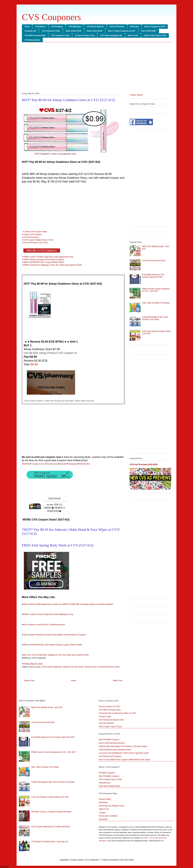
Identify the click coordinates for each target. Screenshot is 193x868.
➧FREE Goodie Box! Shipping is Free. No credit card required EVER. (52, 265)
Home (27, 27)
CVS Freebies (57, 27)
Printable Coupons (107, 773)
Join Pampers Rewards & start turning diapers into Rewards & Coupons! (55, 635)
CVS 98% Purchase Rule (35, 35)
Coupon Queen (136, 95)
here (162, 841)
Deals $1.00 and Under (73, 667)
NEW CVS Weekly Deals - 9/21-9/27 (47, 707)
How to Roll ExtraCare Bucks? (112, 743)
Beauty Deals (35, 667)
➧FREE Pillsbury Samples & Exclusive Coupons (43, 259)
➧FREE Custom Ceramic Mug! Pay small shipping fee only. (48, 257)
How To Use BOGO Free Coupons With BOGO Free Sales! (124, 760)
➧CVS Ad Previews (30, 237)
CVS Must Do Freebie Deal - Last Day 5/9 (49, 842)
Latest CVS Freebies (33, 234)
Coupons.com (38, 464)
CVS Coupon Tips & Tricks (110, 727)
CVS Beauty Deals (32, 40)
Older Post (118, 681)
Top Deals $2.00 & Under (109, 667)
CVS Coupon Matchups (52, 667)
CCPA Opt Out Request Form (112, 806)
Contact (102, 813)
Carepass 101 (30, 31)
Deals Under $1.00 (73, 31)
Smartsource (52, 464)
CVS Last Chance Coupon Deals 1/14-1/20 (50, 797)
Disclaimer (103, 802)
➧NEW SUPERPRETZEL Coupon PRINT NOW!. (43, 262)
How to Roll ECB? (149, 31)
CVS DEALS (40, 27)
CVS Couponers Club (60, 35)
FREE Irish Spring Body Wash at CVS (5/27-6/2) (58, 545)
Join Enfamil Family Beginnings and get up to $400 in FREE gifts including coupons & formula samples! (68, 604)
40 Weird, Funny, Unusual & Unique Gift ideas (51, 812)
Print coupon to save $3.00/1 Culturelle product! (44, 625)
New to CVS (133, 35)
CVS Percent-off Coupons (110, 756)
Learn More (144, 838)
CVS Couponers (51, 17)
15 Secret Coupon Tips (85, 35)
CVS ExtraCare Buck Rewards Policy (115, 750)
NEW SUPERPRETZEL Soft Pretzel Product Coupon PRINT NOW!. (53, 645)
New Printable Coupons (109, 740)
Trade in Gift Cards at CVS (155, 35)
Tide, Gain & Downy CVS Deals (156, 303)
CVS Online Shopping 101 (111, 35)
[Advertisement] (96, 68)
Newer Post (29, 681)
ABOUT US (104, 809)
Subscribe (134, 27)
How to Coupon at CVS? (155, 27)
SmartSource (104, 783)
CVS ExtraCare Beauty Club (111, 720)
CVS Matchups (75, 27)
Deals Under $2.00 (95, 31)
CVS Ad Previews (117, 27)
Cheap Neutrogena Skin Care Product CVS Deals (155, 318)
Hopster (63, 464)
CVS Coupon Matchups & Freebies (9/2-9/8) (50, 827)
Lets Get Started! (106, 723)
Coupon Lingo (105, 716)
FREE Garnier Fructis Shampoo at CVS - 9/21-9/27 (156, 290)
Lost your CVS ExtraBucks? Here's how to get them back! (124, 753)
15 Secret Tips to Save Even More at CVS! (117, 713)
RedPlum (26, 464)
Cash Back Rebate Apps (109, 786)
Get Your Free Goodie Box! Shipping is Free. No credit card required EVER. (56, 655)
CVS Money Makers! (95, 27)
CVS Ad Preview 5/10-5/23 (154, 261)
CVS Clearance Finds (51, 31)
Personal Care (90, 667)
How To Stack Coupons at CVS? (122, 31)
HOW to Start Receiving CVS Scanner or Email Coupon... (124, 746)
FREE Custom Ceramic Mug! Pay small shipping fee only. (48, 614)
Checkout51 (85, 464)
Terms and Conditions (108, 816)
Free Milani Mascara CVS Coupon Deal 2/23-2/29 (153, 276)
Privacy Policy (105, 799)
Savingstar (73, 464)
